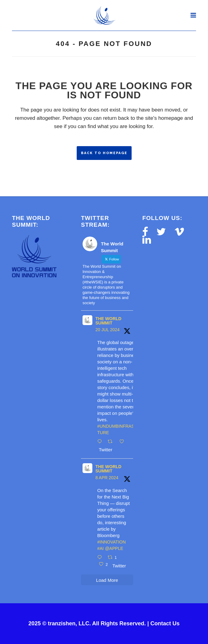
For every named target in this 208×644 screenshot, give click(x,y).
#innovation (112, 542)
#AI (100, 548)
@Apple (114, 548)
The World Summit (108, 321)
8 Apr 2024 (107, 478)
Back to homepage (104, 153)
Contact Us (165, 623)
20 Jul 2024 (108, 330)
